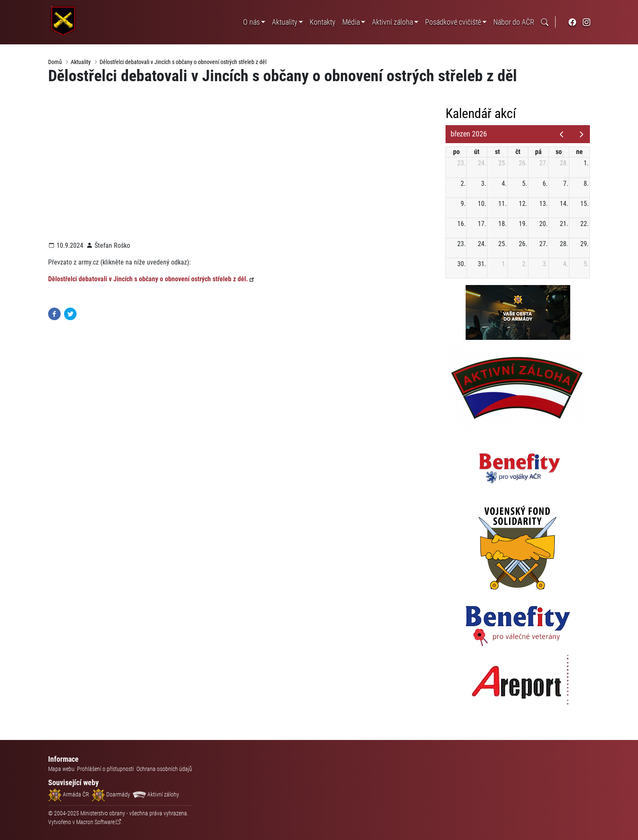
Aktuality (285, 22)
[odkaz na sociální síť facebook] (572, 22)
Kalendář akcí (483, 114)
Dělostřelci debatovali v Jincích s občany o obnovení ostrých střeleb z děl (183, 62)
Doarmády (111, 794)
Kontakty (323, 22)
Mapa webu (61, 769)
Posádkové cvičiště (453, 22)
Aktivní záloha (392, 22)
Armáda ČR (69, 794)
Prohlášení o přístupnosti (105, 769)
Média (351, 22)
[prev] (562, 134)
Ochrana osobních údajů (164, 769)
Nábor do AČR (514, 22)
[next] (582, 134)
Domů (55, 62)
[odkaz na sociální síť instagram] (587, 22)
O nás (251, 22)
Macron (95, 822)
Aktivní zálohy (156, 794)
